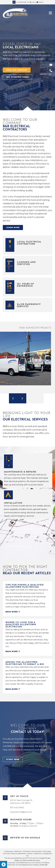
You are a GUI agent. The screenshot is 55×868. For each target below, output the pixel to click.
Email (40, 2)
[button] (17, 70)
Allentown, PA (21, 2)
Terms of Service (29, 860)
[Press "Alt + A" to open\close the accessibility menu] (4, 864)
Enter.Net (44, 865)
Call (34, 2)
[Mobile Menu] (51, 13)
